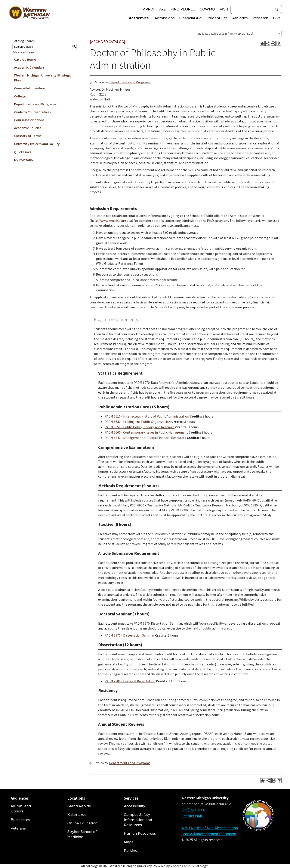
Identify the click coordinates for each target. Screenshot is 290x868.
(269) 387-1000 (193, 810)
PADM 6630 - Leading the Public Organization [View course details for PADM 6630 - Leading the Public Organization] (138, 422)
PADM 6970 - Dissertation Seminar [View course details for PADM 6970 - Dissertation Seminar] (129, 635)
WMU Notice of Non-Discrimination (210, 828)
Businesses (20, 820)
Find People (183, 9)
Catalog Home (25, 59)
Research (260, 18)
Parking (131, 851)
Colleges (20, 96)
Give (277, 18)
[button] (277, 9)
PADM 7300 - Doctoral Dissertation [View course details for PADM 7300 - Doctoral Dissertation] (130, 681)
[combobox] (239, 34)
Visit (224, 9)
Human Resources (140, 833)
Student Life (217, 18)
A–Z (163, 9)
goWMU (207, 9)
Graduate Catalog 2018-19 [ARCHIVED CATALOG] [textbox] (225, 34)
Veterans (18, 828)
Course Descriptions (29, 120)
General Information (30, 88)
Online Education (82, 823)
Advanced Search (24, 52)
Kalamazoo (77, 815)
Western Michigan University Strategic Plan (43, 78)
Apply (149, 9)
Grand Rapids (79, 806)
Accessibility (134, 806)
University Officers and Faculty (37, 144)
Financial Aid (190, 18)
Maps (129, 842)
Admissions (165, 18)
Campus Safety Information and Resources (138, 820)
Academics (139, 18)
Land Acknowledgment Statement (209, 834)
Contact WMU (192, 816)
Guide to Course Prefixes (32, 112)
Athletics (240, 18)
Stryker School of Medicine (82, 834)
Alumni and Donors (21, 809)
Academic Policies (28, 128)
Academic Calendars (29, 67)
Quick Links (23, 152)
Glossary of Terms (28, 136)
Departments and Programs (35, 104)
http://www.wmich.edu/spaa (111, 221)
